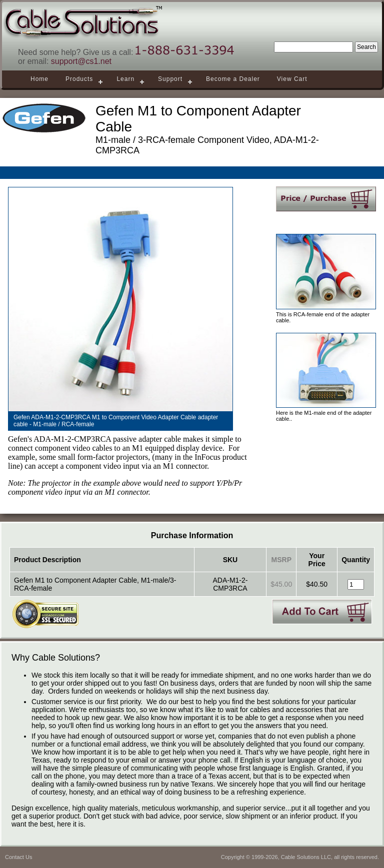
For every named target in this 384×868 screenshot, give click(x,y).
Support (170, 79)
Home (39, 79)
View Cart (292, 79)
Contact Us (18, 857)
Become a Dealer (233, 79)
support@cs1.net (81, 61)
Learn (125, 79)
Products (79, 79)
